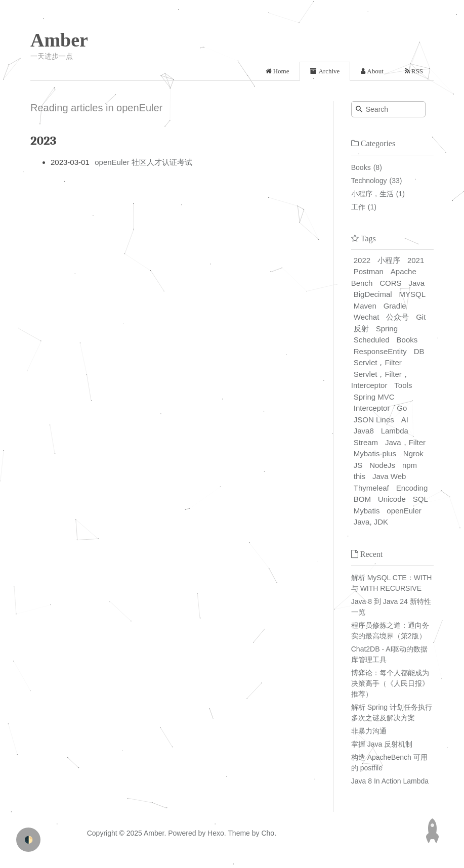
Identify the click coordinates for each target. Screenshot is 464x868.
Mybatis (367, 511)
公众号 (397, 317)
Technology (369, 181)
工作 (358, 207)
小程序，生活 (372, 194)
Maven (365, 306)
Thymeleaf (371, 488)
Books (361, 167)
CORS (390, 283)
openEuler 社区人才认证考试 (143, 162)
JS (358, 465)
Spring (387, 329)
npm (410, 465)
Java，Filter (405, 442)
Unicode (392, 499)
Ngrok (413, 453)
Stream (366, 442)
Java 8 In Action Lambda (390, 781)
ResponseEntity (380, 351)
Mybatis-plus (375, 453)
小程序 (389, 260)
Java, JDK (371, 522)
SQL (420, 499)
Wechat (367, 317)
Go (402, 408)
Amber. (155, 833)
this (360, 476)
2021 (416, 260)
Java (416, 283)
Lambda (395, 431)
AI (405, 420)
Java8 (364, 431)
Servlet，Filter (378, 362)
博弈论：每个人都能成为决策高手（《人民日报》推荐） (390, 683)
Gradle (395, 306)
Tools (403, 385)
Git (421, 317)
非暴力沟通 (369, 731)
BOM (362, 499)
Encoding (412, 488)
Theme (238, 833)
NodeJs (382, 465)
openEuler (404, 511)
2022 (362, 260)
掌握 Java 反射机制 (382, 744)
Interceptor (372, 408)
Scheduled (372, 340)
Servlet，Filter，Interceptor (380, 380)
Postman (369, 271)
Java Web (389, 476)
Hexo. (216, 833)
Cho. (268, 833)
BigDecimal (373, 294)
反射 (361, 329)
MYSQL (413, 294)
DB (419, 351)
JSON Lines (374, 420)
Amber (59, 40)
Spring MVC (374, 397)
